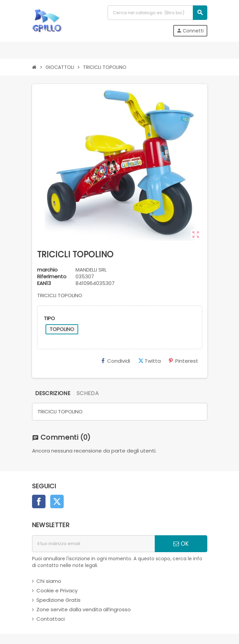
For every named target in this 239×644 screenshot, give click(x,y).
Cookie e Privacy (57, 590)
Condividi (116, 361)
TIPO (49, 318)
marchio (47, 270)
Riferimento (52, 277)
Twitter (57, 501)
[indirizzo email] (93, 544)
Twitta (150, 361)
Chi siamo (49, 581)
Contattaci (51, 619)
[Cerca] (157, 13)
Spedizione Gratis (58, 600)
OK (181, 544)
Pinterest (184, 361)
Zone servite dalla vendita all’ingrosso (84, 609)
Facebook (39, 501)
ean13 (44, 283)
